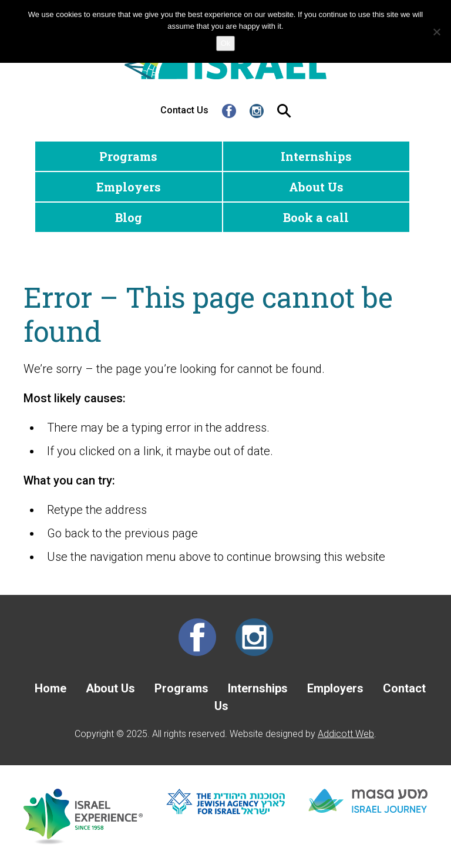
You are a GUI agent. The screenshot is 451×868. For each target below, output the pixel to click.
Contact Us (184, 110)
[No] (436, 32)
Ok (226, 43)
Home (51, 688)
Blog (129, 217)
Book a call (316, 217)
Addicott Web (346, 734)
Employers (129, 187)
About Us (316, 187)
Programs (128, 156)
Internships (316, 156)
